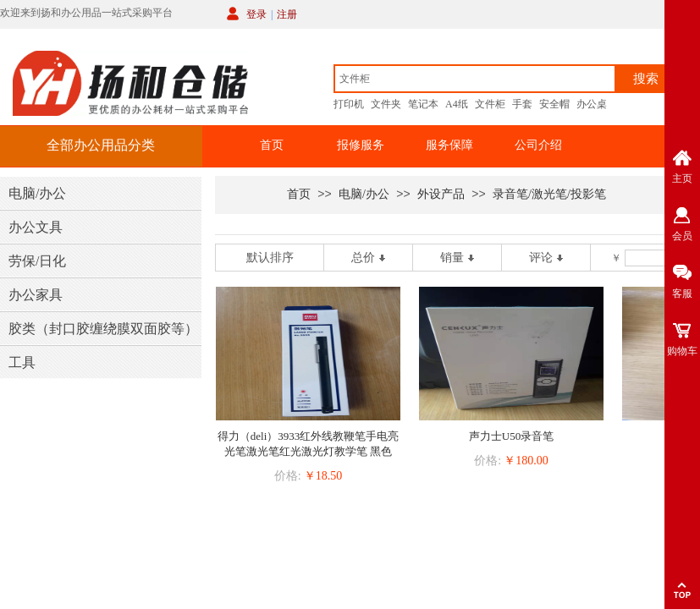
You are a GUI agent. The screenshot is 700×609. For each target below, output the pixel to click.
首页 (272, 145)
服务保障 (449, 145)
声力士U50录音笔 (511, 436)
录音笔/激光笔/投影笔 (549, 194)
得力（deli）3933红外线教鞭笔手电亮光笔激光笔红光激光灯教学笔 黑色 (309, 444)
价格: (288, 476)
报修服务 (361, 145)
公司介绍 (538, 145)
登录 (256, 14)
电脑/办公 (364, 194)
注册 (287, 14)
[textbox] (475, 79)
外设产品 (441, 194)
